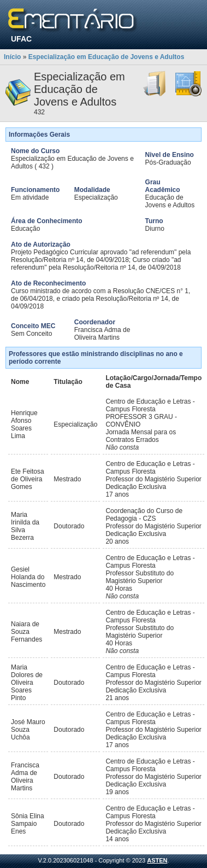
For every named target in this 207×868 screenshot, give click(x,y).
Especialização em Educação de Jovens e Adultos (107, 57)
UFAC (21, 39)
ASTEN (157, 860)
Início (12, 57)
